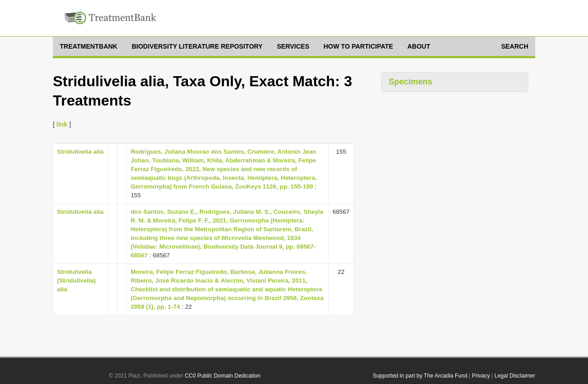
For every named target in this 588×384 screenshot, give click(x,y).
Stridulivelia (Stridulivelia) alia (76, 281)
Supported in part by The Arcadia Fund (420, 376)
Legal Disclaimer (515, 376)
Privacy (481, 376)
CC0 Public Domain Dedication (223, 376)
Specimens (410, 82)
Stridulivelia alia (80, 152)
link (62, 124)
